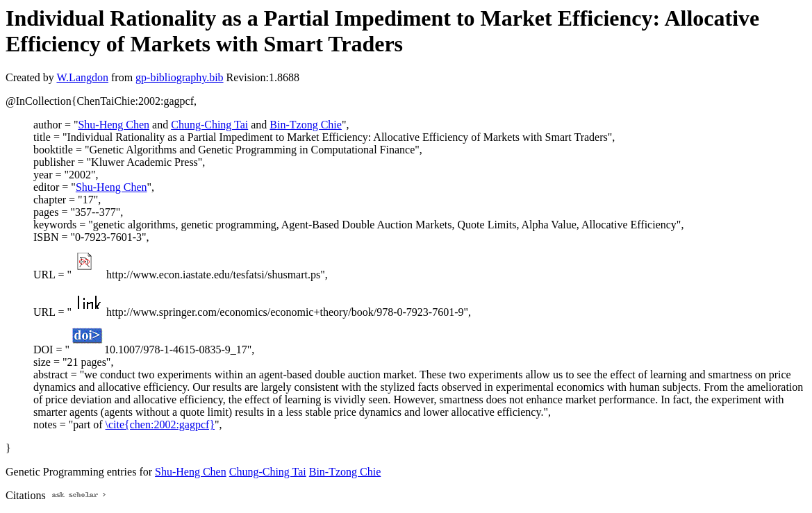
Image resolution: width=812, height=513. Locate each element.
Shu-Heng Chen (114, 125)
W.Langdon (82, 77)
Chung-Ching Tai (209, 125)
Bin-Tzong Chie (306, 125)
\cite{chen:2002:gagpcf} (160, 424)
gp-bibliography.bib (180, 77)
